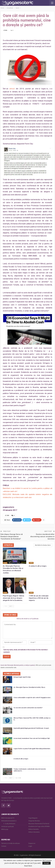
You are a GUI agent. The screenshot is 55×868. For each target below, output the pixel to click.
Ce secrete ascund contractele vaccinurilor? (28, 708)
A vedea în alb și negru (21, 759)
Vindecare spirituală (7, 826)
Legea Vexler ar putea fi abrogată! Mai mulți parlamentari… (32, 749)
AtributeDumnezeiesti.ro (9, 821)
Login (30, 846)
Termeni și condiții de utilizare (11, 843)
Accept (46, 863)
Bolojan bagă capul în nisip (22, 677)
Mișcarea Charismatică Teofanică (39, 824)
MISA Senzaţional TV (8, 818)
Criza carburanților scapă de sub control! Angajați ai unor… (32, 698)
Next (11, 606)
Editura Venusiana (34, 832)
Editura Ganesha (34, 829)
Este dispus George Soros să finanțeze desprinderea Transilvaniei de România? (12, 537)
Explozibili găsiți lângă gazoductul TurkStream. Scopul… (32, 728)
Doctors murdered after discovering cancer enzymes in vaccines (42, 537)
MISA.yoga (5, 829)
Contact (4, 846)
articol (12, 89)
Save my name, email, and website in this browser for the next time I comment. (26, 651)
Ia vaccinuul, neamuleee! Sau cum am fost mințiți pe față (32, 738)
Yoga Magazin (33, 818)
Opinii (5, 563)
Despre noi (32, 843)
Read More (28, 866)
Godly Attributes (10, 824)
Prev (6, 606)
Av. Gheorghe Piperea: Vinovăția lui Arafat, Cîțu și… (30, 687)
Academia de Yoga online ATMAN (39, 826)
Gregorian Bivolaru (34, 821)
